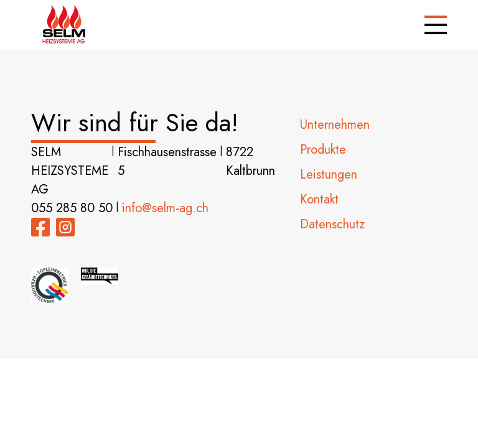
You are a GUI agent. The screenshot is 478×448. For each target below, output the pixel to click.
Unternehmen (335, 125)
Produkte (323, 150)
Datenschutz (332, 224)
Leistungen (329, 175)
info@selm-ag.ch (165, 208)
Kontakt (319, 199)
